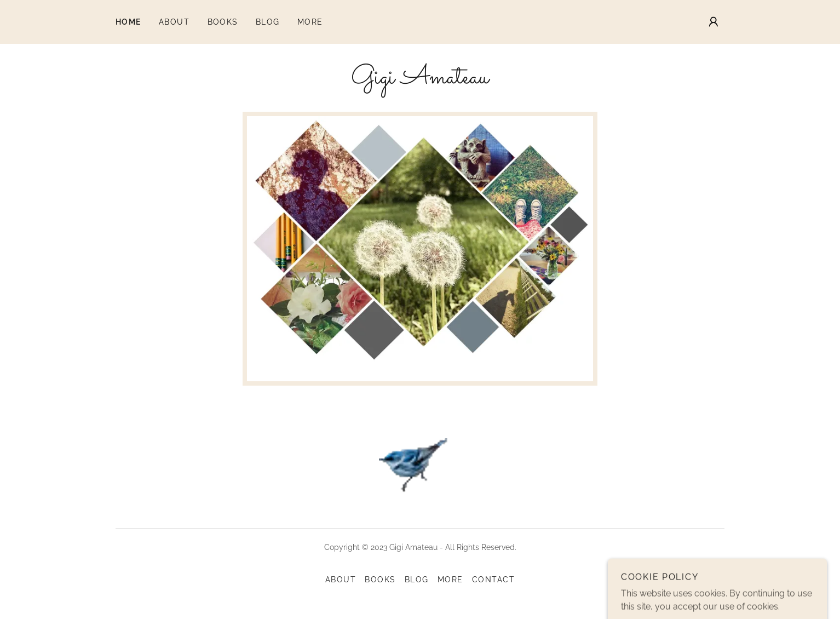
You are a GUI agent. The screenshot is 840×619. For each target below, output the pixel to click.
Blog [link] (268, 22)
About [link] (174, 22)
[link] (420, 80)
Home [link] (128, 22)
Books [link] (223, 22)
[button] (714, 22)
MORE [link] (310, 22)
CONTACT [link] (494, 580)
